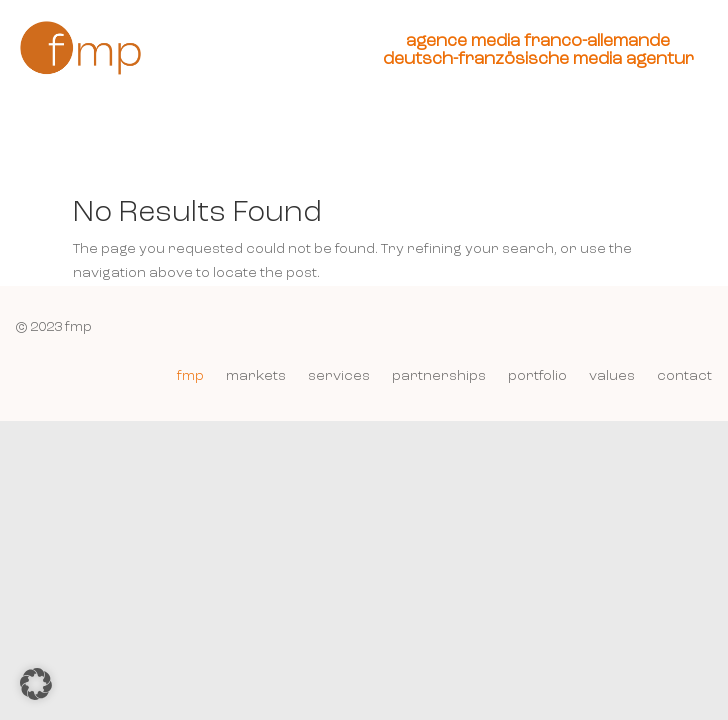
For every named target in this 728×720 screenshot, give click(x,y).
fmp (190, 376)
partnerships (439, 376)
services (339, 376)
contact (684, 376)
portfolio (537, 376)
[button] (36, 684)
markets (256, 376)
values (612, 376)
